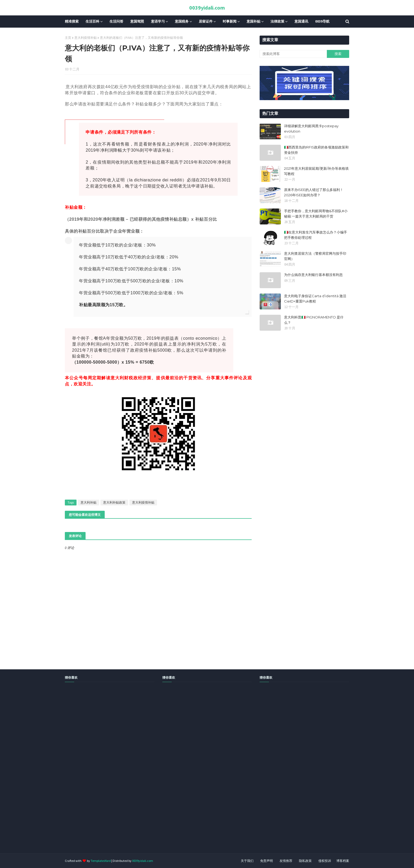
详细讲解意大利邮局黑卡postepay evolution (311, 129)
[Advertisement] (159, 774)
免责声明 (267, 861)
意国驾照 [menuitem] (137, 21)
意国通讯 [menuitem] (301, 21)
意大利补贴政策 (114, 502)
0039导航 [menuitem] (322, 21)
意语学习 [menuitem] (158, 21)
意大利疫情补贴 (86, 38)
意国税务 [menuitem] (182, 21)
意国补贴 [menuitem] (254, 21)
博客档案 (343, 861)
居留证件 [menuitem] (206, 21)
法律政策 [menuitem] (277, 21)
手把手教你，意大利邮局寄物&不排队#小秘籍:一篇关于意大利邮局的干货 (316, 214)
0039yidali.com (207, 8)
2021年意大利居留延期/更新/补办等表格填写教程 (316, 171)
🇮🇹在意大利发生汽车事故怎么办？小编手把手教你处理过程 (316, 235)
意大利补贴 (88, 502)
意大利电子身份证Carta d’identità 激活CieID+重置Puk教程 (315, 299)
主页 (68, 38)
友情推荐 (286, 861)
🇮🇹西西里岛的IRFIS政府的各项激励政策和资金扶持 (316, 150)
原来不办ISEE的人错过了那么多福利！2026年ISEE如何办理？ (314, 192)
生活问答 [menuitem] (116, 21)
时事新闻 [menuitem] (230, 21)
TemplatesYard (101, 861)
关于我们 (247, 861)
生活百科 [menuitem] (92, 21)
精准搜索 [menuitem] (72, 21)
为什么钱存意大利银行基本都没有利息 (313, 275)
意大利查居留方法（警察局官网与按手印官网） (315, 256)
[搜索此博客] (293, 54)
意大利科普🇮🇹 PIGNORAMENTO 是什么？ (314, 320)
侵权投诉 (325, 861)
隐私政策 (305, 861)
